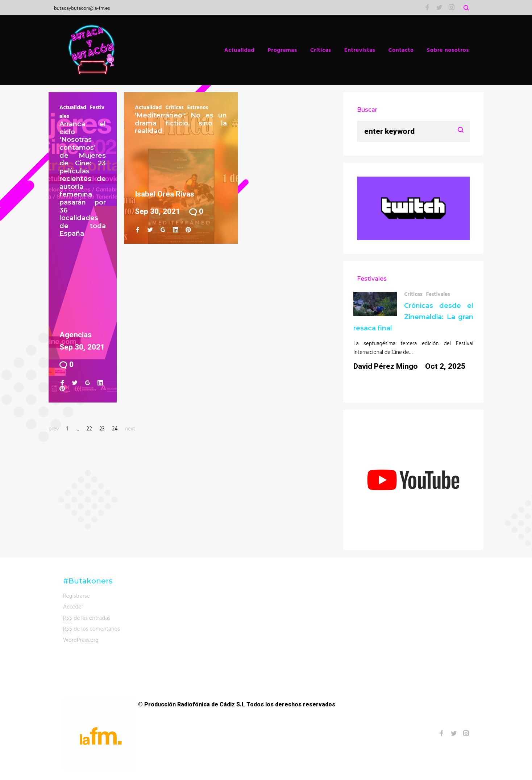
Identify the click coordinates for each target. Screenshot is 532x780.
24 (115, 428)
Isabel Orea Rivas (165, 194)
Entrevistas (360, 50)
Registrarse (76, 595)
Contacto (401, 50)
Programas (282, 50)
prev (54, 428)
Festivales (438, 294)
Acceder (73, 606)
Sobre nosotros (448, 50)
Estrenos (198, 107)
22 (89, 428)
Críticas (321, 50)
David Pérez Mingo (386, 366)
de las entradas (87, 618)
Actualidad (240, 50)
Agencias (76, 335)
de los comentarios (92, 629)
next (130, 428)
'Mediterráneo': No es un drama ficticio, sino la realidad (181, 123)
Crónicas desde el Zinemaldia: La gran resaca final (413, 317)
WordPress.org (81, 640)
